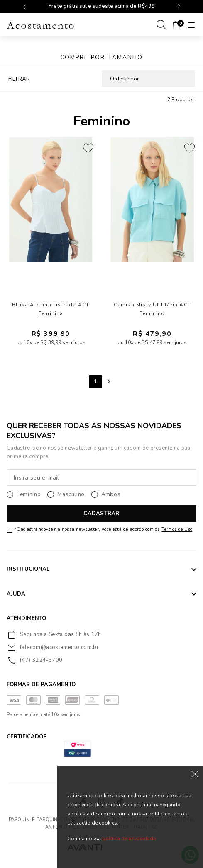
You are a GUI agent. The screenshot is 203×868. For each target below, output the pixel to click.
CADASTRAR (101, 514)
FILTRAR (19, 79)
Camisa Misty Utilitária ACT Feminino (152, 309)
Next (108, 381)
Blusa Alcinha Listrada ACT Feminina (51, 309)
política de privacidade (129, 839)
